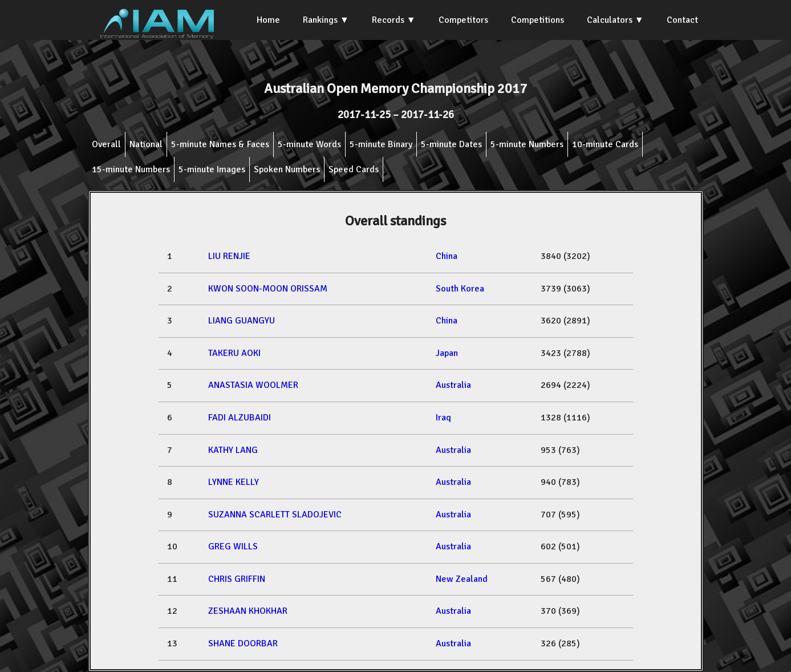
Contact (682, 20)
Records (388, 20)
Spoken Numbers (287, 169)
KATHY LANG (233, 450)
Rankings (320, 20)
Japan (447, 353)
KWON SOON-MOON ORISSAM (268, 289)
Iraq (443, 418)
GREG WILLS (233, 546)
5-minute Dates (451, 144)
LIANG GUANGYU (242, 321)
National (146, 144)
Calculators (610, 20)
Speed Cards (354, 169)
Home (268, 20)
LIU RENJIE (229, 256)
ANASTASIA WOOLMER (253, 385)
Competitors (463, 20)
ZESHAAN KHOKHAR (248, 611)
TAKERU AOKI (234, 353)
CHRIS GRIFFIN (237, 579)
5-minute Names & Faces (220, 144)
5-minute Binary (381, 144)
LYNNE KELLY (234, 482)
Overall (106, 144)
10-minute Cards (605, 144)
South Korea (460, 289)
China (447, 256)
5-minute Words (309, 144)
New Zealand (462, 579)
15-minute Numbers (131, 169)
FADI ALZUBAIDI (240, 418)
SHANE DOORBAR (243, 643)
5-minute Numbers (527, 144)
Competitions (538, 20)
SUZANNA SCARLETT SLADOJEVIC (275, 515)
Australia (453, 385)
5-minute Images (212, 169)
